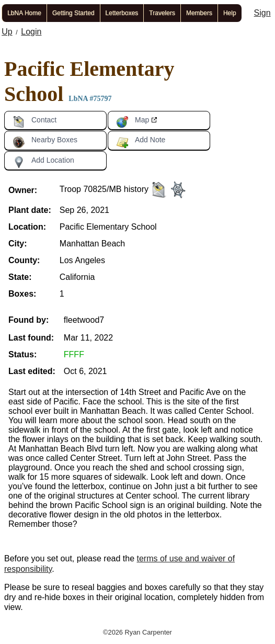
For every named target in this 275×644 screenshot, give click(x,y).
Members (199, 13)
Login (31, 32)
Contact (35, 122)
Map (133, 122)
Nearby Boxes (45, 142)
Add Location (43, 162)
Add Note (141, 142)
